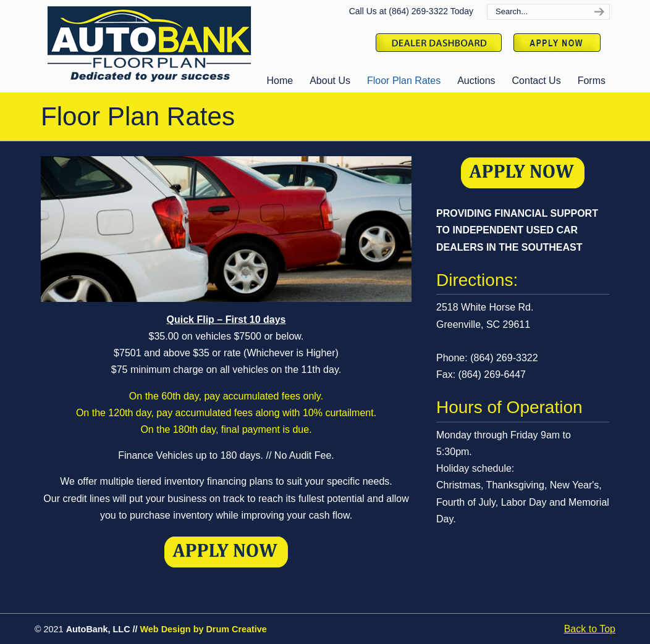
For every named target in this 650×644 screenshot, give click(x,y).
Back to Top (590, 629)
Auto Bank (149, 44)
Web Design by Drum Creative (204, 629)
